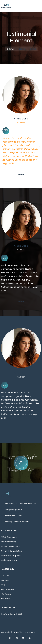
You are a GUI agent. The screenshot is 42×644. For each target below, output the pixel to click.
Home (10, 49)
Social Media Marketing (11, 551)
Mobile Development (11, 546)
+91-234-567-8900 (13, 516)
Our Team (6, 599)
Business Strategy (9, 560)
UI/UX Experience (9, 537)
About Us (5, 575)
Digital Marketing (9, 542)
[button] (19, 175)
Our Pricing (6, 594)
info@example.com (14, 510)
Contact (5, 580)
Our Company (8, 589)
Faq (3, 585)
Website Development (11, 556)
